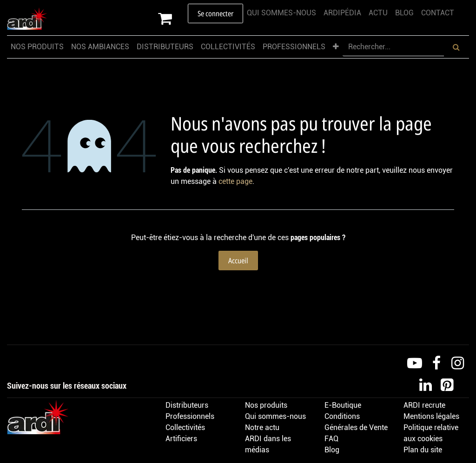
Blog (332, 450)
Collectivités (185, 427)
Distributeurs (187, 405)
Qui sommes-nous (275, 416)
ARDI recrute (424, 405)
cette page (235, 181)
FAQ (331, 439)
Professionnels (190, 416)
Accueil (238, 261)
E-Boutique (343, 405)
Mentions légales (431, 416)
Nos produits (266, 405)
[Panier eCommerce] (173, 19)
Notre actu (262, 427)
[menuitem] (281, 13)
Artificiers (181, 439)
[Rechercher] (456, 47)
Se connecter (215, 13)
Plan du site (423, 450)
